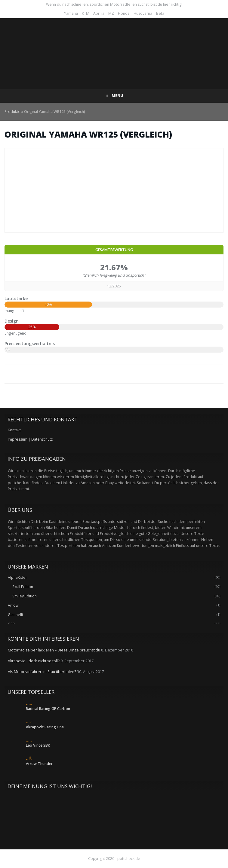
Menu (114, 96)
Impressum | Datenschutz (30, 439)
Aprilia (99, 13)
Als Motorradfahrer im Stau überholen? (42, 672)
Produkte (12, 112)
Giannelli (15, 615)
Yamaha (71, 13)
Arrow (13, 605)
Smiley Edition (25, 596)
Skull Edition (23, 587)
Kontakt (14, 430)
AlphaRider (17, 577)
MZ (111, 13)
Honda (124, 13)
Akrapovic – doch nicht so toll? (34, 661)
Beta (160, 13)
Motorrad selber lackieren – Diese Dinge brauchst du (54, 650)
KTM (86, 13)
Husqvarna (143, 13)
